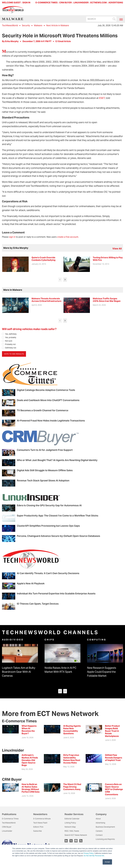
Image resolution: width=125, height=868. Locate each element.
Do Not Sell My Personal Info (94, 856)
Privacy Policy (89, 853)
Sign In (26, 3)
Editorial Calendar (72, 819)
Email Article (63, 41)
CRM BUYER (65, 3)
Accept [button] (107, 862)
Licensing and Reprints (105, 839)
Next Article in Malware (58, 25)
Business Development (105, 827)
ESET (102, 98)
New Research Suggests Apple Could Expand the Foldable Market (102, 672)
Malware (38, 25)
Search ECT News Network (76, 835)
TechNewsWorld (10, 25)
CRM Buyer (7, 827)
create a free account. (68, 237)
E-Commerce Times (10, 819)
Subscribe (38, 831)
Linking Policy (70, 823)
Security (26, 25)
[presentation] (60, 280)
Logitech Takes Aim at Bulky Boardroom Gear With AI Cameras (19, 672)
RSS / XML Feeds (72, 831)
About (98, 819)
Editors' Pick (38, 827)
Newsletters (40, 814)
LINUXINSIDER (81, 3)
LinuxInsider (7, 831)
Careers (99, 831)
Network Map (70, 827)
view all (117, 249)
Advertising (100, 823)
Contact (99, 835)
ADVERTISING (116, 3)
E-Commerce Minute (42, 819)
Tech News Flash (40, 823)
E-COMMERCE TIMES (47, 3)
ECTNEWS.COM (98, 3)
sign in (12, 237)
